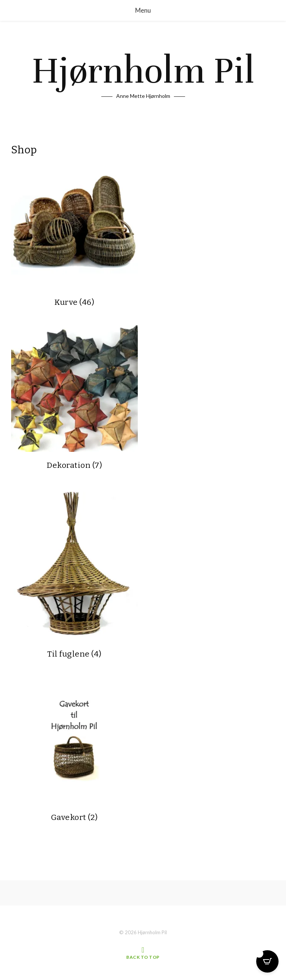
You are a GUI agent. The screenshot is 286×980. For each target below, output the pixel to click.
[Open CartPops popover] (267, 961)
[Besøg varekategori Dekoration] (74, 398)
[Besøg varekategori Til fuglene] (74, 574)
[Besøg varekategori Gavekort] (74, 750)
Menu (143, 10)
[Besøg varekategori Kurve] (74, 234)
